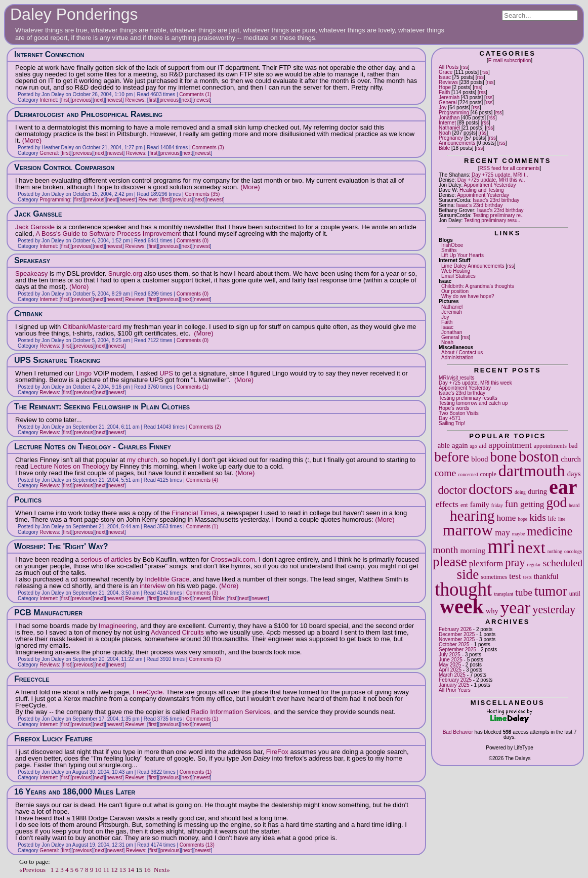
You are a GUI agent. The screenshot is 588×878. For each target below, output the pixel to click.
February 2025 (455, 680)
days (574, 474)
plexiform (486, 563)
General (448, 102)
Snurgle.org (125, 274)
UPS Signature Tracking (57, 360)
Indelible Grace (167, 579)
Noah (445, 133)
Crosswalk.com (233, 559)
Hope (445, 87)
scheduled (563, 563)
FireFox (277, 752)
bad (573, 446)
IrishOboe (452, 245)
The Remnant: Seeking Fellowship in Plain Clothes (102, 407)
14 (131, 870)
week (462, 607)
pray (515, 562)
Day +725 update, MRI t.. (500, 175)
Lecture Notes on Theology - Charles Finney (93, 447)
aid (482, 446)
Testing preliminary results (468, 398)
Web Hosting (456, 271)
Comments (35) (202, 194)
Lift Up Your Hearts (463, 255)
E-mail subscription (510, 60)
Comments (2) (205, 427)
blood (479, 459)
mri (501, 546)
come (445, 473)
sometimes (494, 577)
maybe (519, 534)
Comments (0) (193, 241)
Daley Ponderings (74, 14)
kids (538, 517)
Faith (444, 92)
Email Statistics (458, 276)
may (502, 533)
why (492, 611)
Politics (28, 500)
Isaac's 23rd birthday (496, 200)
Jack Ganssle (38, 214)
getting (532, 504)
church (571, 459)
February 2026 (455, 629)
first (65, 100)
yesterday (554, 610)
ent (464, 505)
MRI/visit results (457, 378)
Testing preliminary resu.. (492, 220)
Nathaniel (449, 128)
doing (520, 492)
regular (534, 565)
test (515, 576)
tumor (551, 591)
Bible (444, 148)
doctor (452, 490)
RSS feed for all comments (510, 168)
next (531, 548)
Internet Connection (49, 54)
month (445, 550)
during (537, 491)
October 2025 (454, 644)
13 (123, 870)
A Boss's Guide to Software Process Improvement (108, 234)
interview (153, 586)
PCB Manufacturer (48, 613)
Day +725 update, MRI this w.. (491, 180)
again (460, 445)
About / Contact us (462, 352)
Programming (454, 113)
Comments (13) (197, 845)
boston (539, 456)
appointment (510, 445)
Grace (446, 72)
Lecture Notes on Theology (70, 466)
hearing (472, 516)
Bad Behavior (458, 732)
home (506, 518)
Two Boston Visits (459, 413)
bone (504, 457)
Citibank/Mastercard (92, 327)
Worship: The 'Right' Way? (61, 546)
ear (563, 487)
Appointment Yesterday (490, 185)
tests (528, 577)
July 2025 (450, 655)
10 (98, 870)
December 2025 (457, 634)
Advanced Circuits (177, 632)
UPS (166, 373)
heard (574, 505)
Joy (443, 108)
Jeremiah (449, 97)
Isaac (445, 77)
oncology (573, 551)
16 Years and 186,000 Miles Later (75, 792)
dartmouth (532, 471)
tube (524, 592)
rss (465, 67)
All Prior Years (455, 690)
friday (497, 505)
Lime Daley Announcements (473, 266)
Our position (455, 291)
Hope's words (454, 408)
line (562, 519)
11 (107, 870)
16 (148, 870)
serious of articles (106, 559)
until (575, 594)
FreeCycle (148, 692)
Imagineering (118, 626)
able (444, 445)
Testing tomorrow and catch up (473, 403)
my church (142, 460)
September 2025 (457, 650)
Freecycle (32, 679)
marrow (468, 530)
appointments (550, 446)
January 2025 (454, 685)
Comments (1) (195, 94)
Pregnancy (451, 138)
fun (512, 504)
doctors (491, 489)
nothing (555, 551)
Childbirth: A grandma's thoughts (478, 286)
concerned (468, 474)
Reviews (448, 82)
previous (81, 100)
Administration (457, 358)
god (556, 503)
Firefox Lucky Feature (53, 739)
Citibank (28, 313)
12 (115, 870)
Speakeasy (32, 260)
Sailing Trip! (452, 423)
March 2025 (452, 675)
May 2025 (450, 665)
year (516, 607)
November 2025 (457, 639)
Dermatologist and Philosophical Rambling (88, 114)
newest (114, 100)
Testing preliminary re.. (498, 215)
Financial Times (194, 513)
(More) (32, 140)
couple (488, 474)
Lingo (83, 373)
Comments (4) (202, 480)
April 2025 (450, 670)
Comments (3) (208, 148)
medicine (550, 531)
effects (447, 504)
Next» (162, 870)
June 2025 (451, 660)
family (480, 505)
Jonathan (449, 118)
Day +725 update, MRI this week (475, 383)
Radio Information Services (231, 712)
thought (463, 589)
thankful (546, 576)
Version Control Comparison (64, 167)
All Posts (449, 67)
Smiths (449, 250)
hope (522, 519)
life (552, 519)
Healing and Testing (482, 190)
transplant (503, 594)
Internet (447, 123)
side (468, 574)
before (452, 457)
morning (472, 551)
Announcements (457, 143)
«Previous (32, 870)
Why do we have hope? (468, 296)
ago (474, 446)
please (450, 562)
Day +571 (450, 418)
